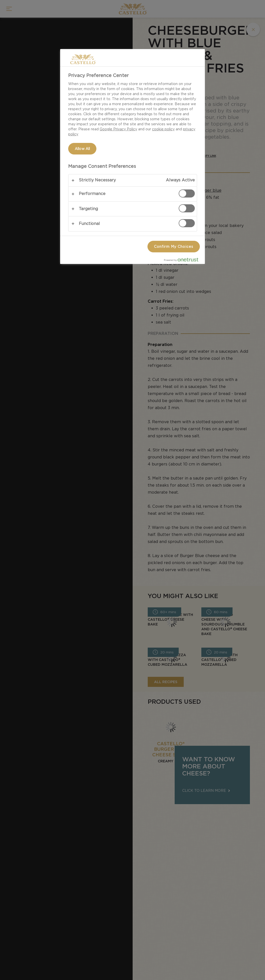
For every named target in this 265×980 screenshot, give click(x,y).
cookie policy (163, 129)
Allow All (82, 149)
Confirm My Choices (174, 247)
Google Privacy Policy (118, 129)
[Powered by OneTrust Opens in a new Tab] (183, 261)
